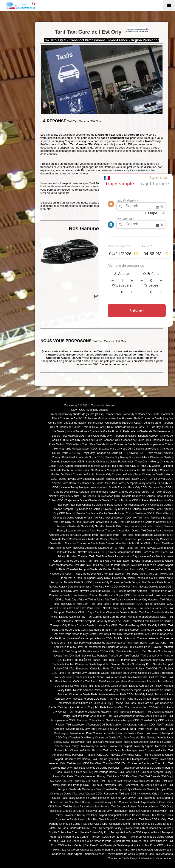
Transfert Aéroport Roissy (90, 776)
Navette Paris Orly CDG (78, 582)
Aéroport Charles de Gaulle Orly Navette (80, 526)
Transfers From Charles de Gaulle (151, 621)
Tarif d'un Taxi (151, 552)
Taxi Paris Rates (100, 604)
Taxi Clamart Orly (151, 656)
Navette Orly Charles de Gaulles (122, 509)
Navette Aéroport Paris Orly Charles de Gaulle (102, 621)
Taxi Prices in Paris (149, 608)
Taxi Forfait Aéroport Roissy (128, 669)
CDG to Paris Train (77, 444)
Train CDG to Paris (93, 427)
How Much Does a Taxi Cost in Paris (140, 531)
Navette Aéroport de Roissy (145, 686)
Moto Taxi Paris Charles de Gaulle (70, 828)
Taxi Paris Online (129, 772)
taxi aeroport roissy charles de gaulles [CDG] (76, 414)
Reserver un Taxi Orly (99, 811)
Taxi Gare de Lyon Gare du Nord (117, 729)
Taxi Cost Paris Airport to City (100, 522)
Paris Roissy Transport (103, 531)
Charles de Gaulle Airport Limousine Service (78, 854)
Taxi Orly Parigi (144, 694)
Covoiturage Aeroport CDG (139, 725)
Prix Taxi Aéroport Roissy (107, 828)
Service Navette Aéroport (132, 591)
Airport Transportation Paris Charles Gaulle (124, 815)
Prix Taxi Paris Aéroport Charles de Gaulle (138, 630)
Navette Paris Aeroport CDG (123, 720)
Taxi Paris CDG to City (79, 613)
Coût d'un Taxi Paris (85, 682)
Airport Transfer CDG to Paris (131, 841)
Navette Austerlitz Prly (72, 617)
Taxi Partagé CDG (78, 785)
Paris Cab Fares (115, 483)
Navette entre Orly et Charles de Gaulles (147, 828)
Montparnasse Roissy (104, 492)
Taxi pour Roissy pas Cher (107, 785)
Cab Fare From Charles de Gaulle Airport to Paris (114, 845)
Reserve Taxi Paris (125, 703)
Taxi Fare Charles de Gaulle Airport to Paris (86, 841)
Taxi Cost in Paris (140, 647)
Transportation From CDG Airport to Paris (135, 832)
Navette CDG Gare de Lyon (126, 539)
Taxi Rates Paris (109, 535)
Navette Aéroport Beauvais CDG (147, 617)
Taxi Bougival (73, 651)
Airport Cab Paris (63, 776)
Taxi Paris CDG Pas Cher (122, 776)
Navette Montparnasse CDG (124, 552)
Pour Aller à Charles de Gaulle (153, 457)
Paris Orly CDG (137, 487)
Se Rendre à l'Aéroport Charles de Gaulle (115, 470)
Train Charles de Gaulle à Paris (125, 427)
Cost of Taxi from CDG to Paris (130, 500)
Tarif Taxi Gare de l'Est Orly (155, 776)
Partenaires (146, 858)
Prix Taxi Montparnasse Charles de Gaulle (103, 647)
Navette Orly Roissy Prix (136, 664)
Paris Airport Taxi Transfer (124, 656)
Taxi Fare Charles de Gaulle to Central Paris (146, 522)
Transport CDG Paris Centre (104, 725)
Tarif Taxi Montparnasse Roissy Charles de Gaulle (137, 716)
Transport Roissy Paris (90, 720)
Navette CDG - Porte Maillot (145, 453)
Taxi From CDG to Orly (153, 819)
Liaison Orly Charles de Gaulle (148, 569)
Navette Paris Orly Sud (66, 656)
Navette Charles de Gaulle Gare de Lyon (100, 513)
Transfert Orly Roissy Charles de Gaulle (93, 738)
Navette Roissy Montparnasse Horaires (84, 487)
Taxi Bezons (152, 733)
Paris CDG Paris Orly (99, 436)
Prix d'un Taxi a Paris (159, 682)
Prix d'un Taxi (83, 565)
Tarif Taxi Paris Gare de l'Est (88, 716)
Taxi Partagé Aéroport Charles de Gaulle (148, 742)
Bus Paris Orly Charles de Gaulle (83, 440)
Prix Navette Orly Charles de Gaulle (88, 673)
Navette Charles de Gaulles (139, 496)
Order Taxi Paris (100, 669)
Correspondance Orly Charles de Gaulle (148, 505)
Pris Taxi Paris (113, 600)
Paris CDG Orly (71, 453)
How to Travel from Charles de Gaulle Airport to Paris (98, 431)
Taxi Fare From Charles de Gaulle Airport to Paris (103, 643)
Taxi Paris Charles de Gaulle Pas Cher (97, 768)
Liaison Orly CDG (107, 625)
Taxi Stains (140, 643)
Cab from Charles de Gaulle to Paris (116, 613)
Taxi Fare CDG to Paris (67, 522)
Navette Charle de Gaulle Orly (98, 591)
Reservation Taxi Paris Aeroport (132, 811)
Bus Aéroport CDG (109, 496)
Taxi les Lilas (120, 569)
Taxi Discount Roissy (124, 807)
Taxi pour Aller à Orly (95, 824)
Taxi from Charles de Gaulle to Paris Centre (96, 505)
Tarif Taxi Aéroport (125, 638)
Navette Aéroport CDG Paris (89, 699)
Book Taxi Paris (162, 699)
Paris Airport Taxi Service (94, 807)
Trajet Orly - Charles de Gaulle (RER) (105, 453)
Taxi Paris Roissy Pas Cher (81, 815)
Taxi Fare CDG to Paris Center (111, 565)
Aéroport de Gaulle (125, 436)
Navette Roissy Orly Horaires (141, 600)
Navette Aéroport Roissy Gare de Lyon (96, 690)
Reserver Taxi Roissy (77, 759)
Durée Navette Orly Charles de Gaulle (81, 479)
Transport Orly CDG (97, 755)
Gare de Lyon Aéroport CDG (67, 462)
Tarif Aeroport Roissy (85, 595)
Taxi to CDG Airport (121, 746)
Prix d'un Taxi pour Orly (106, 750)
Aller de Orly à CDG (91, 457)
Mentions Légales (98, 410)
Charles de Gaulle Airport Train (137, 492)
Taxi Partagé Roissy (105, 772)
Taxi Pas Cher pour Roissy (116, 781)
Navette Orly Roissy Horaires (123, 526)
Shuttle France (118, 487)
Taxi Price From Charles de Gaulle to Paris (146, 535)
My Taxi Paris (141, 518)
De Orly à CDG (157, 625)
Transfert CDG (112, 763)
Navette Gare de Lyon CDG (155, 587)
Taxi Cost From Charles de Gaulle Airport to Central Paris (95, 850)
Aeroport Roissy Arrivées (141, 483)
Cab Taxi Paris (157, 643)
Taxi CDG (152, 669)
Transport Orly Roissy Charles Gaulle (72, 625)
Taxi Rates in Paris (99, 630)
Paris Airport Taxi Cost (145, 574)
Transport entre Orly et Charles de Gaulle (135, 673)
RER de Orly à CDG (160, 479)
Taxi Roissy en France (94, 746)
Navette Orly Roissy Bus (119, 457)
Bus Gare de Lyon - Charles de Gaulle (113, 444)
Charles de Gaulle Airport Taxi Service (98, 664)
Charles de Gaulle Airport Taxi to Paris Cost (100, 677)
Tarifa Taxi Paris (136, 548)
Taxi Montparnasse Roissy (142, 759)
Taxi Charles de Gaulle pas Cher (142, 763)
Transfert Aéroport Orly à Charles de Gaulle (129, 789)
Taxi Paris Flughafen (132, 712)
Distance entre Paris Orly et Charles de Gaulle (132, 414)
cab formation (163, 858)
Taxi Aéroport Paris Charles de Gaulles (93, 733)
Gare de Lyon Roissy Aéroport (71, 492)
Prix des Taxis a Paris (130, 733)
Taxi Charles (88, 496)
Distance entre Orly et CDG (115, 449)
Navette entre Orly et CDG (115, 595)
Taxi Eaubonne (79, 669)
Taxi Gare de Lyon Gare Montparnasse (122, 682)
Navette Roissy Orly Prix (94, 832)
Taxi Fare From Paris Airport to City (117, 556)
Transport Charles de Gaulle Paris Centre (89, 544)
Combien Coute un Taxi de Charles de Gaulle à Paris (140, 824)
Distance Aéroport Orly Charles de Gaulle (76, 509)
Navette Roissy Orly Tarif (81, 729)
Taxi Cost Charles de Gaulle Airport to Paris (98, 548)
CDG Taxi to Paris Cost (151, 604)
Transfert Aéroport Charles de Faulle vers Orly (84, 703)
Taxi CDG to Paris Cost (74, 604)
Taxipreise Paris (152, 509)
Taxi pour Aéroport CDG (87, 794)
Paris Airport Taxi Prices (152, 729)
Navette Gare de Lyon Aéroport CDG (90, 638)
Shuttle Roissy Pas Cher (63, 832)
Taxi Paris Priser (91, 608)
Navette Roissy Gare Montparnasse (70, 587)
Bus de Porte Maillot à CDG (68, 436)
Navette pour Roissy (67, 746)
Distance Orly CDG (160, 487)
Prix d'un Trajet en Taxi (81, 556)
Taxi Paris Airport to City (109, 707)
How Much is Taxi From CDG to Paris (138, 544)
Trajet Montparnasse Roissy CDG (126, 479)
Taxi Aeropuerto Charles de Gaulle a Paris (93, 712)
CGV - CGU (78, 410)
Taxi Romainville (137, 677)
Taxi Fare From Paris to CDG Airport (130, 699)
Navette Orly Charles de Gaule (114, 475)
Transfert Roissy (102, 802)
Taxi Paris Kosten (161, 518)
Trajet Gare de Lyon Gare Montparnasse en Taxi (102, 574)
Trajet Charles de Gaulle (149, 475)
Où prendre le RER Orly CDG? (123, 423)
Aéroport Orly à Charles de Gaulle (124, 440)
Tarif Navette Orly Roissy (157, 651)
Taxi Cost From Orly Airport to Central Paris (124, 634)
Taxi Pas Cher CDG (87, 781)
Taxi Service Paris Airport (157, 582)
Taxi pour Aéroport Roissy (156, 772)
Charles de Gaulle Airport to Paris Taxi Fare (79, 518)
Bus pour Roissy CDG (97, 578)
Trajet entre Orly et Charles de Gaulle (87, 500)
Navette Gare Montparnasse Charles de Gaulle (80, 539)
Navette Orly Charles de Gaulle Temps (117, 582)
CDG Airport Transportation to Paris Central (84, 466)
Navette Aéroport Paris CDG (116, 694)
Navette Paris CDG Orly (64, 591)
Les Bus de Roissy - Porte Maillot (84, 423)
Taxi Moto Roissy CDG (133, 625)
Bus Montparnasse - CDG (82, 449)
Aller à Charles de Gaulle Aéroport (151, 431)
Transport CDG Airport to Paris (108, 837)
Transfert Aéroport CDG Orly (155, 807)
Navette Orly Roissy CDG (126, 755)
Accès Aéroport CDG (118, 518)
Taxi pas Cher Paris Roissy (74, 802)
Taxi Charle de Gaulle (77, 750)
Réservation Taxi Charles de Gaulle (145, 785)
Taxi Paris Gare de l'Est (78, 772)
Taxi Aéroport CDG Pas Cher (84, 763)
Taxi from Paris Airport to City (75, 707)
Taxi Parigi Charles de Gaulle (67, 811)
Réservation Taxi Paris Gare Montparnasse (96, 742)
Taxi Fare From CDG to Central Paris (115, 587)
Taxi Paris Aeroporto (128, 651)
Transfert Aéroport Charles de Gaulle (89, 569)
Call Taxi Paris (158, 677)
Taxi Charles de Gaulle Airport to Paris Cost (139, 802)
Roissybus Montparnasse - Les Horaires (108, 418)
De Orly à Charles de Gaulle (77, 475)
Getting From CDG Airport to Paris (151, 850)
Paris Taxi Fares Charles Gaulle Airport (104, 686)
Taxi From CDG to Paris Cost (119, 660)
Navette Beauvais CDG (92, 552)
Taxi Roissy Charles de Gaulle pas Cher (85, 798)
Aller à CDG (164, 492)
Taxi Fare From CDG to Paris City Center (136, 466)
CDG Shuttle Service (67, 686)
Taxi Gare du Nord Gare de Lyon (106, 617)
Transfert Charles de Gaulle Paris (78, 694)
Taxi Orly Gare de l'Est (132, 738)
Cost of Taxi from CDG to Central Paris (149, 513)
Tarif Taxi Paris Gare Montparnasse (108, 561)
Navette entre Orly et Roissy (119, 608)
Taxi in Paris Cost (143, 595)
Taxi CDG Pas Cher (61, 781)
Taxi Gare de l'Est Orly (147, 781)
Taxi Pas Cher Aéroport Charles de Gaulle (112, 819)
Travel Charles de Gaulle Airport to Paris (130, 854)
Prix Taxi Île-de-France (87, 660)
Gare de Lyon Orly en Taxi (126, 798)
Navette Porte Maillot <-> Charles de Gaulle (77, 483)
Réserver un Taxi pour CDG (120, 794)
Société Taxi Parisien (94, 656)
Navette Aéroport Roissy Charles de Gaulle (146, 690)
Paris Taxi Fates (152, 526)
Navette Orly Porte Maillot (64, 496)
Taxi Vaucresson (76, 725)
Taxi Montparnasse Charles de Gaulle (144, 750)
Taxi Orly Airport (143, 746)
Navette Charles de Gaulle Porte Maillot (110, 462)
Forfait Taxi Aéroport (123, 604)
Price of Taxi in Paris (91, 600)
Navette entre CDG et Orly (99, 651)
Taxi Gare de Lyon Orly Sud (108, 759)
